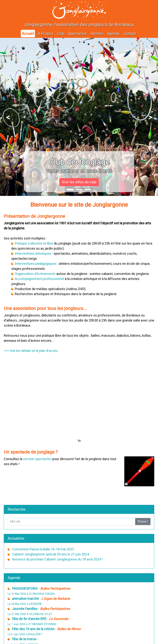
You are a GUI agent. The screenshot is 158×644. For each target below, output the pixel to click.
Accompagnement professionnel (39, 279)
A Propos (46, 34)
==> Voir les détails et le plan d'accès (31, 351)
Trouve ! (143, 521)
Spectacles (77, 34)
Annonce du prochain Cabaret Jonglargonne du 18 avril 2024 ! (57, 559)
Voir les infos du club (79, 182)
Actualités (16, 538)
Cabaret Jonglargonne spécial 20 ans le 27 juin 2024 (51, 554)
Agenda (113, 34)
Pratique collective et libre (34, 243)
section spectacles (37, 459)
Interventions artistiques (33, 253)
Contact (130, 34)
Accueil (28, 34)
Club (61, 34)
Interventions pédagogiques (36, 264)
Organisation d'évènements (35, 274)
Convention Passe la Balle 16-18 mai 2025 (43, 549)
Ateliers (97, 34)
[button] (8, 117)
